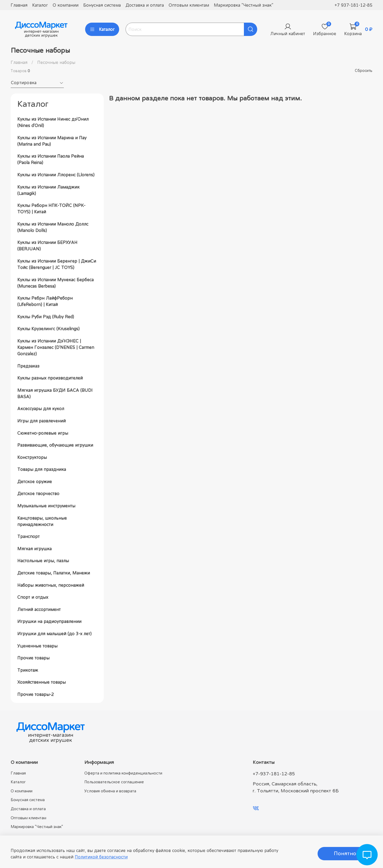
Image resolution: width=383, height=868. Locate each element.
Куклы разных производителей (50, 378)
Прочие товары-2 (36, 694)
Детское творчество (38, 494)
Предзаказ (28, 366)
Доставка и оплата (145, 5)
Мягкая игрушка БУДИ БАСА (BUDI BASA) (55, 393)
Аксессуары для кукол (41, 409)
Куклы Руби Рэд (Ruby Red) (46, 317)
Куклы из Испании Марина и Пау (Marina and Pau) (52, 141)
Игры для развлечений (41, 421)
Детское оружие (35, 482)
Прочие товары (33, 658)
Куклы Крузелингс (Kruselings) (48, 329)
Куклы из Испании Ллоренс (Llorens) (56, 175)
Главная (19, 5)
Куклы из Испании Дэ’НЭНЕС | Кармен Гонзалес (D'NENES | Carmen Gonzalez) (56, 347)
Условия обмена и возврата (110, 791)
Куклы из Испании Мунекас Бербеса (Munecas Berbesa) (55, 283)
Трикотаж (28, 670)
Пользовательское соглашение (114, 782)
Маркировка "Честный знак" (243, 5)
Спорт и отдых (33, 597)
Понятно (345, 853)
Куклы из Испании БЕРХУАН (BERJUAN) (47, 246)
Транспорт (28, 536)
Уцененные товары (37, 646)
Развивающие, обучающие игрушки (55, 445)
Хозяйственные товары (41, 682)
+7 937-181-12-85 (353, 5)
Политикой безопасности (101, 857)
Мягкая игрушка (34, 549)
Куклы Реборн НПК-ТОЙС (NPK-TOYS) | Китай (51, 209)
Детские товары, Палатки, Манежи (54, 573)
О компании (66, 5)
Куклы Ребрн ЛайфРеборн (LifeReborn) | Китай (45, 301)
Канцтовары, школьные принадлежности (42, 521)
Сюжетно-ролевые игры (43, 433)
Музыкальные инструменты (46, 506)
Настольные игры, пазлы (43, 561)
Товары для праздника (42, 469)
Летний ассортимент (39, 609)
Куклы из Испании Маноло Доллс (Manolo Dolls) (53, 227)
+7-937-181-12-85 (274, 774)
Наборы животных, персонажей (51, 585)
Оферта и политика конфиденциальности (123, 773)
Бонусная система (102, 5)
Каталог (40, 5)
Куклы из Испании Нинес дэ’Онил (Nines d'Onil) (53, 122)
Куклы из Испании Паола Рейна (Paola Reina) (51, 159)
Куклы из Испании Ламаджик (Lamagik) (48, 190)
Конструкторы (32, 457)
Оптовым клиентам (189, 5)
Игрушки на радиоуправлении (49, 621)
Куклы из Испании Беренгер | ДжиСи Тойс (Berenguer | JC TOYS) (57, 264)
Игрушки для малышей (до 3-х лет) (54, 634)
